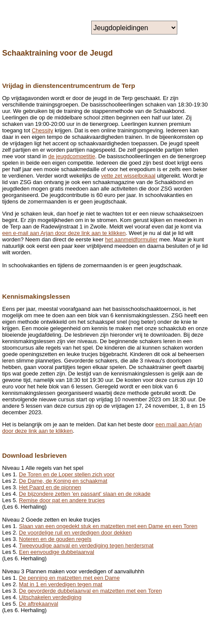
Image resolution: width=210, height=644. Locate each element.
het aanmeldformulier (131, 239)
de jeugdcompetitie (72, 156)
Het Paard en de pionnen (50, 487)
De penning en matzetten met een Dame (69, 578)
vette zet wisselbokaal (128, 176)
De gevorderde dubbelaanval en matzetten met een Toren (90, 591)
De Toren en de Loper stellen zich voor (67, 474)
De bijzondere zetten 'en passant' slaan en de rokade (85, 494)
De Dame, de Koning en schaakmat (63, 481)
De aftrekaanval (39, 604)
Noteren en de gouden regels (55, 539)
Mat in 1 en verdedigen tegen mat (61, 584)
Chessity (43, 130)
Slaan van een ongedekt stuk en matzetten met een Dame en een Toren (108, 526)
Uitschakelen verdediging (50, 597)
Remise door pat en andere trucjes (62, 500)
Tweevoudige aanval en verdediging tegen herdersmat (86, 546)
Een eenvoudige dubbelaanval (57, 552)
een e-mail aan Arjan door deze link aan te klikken (64, 233)
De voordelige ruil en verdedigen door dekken (75, 533)
